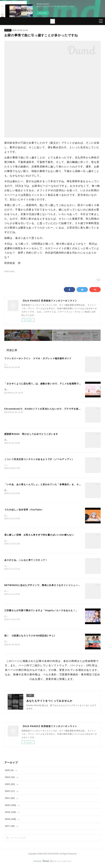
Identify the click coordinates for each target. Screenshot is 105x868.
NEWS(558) (10, 271)
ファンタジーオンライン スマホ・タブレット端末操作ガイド (38, 358)
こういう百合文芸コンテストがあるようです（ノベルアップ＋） (39, 459)
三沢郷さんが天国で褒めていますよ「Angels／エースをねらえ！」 (41, 611)
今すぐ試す (43, 13)
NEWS (8, 30)
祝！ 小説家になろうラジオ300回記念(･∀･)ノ (30, 637)
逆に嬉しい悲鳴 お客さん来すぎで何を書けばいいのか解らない (39, 535)
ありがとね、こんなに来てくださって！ (26, 561)
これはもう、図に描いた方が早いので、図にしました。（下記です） (37, 364)
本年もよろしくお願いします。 (19, 440)
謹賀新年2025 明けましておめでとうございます (31, 434)
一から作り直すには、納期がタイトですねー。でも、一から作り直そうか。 (40, 465)
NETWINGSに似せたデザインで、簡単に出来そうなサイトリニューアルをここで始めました (54, 586)
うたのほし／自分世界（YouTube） (24, 510)
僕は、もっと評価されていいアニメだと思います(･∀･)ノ (31, 390)
